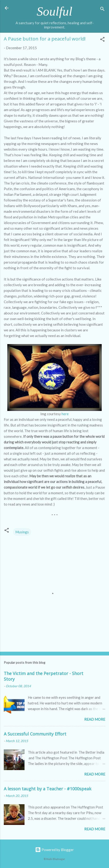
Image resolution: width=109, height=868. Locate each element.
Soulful (54, 11)
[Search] (102, 10)
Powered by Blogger (54, 850)
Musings (22, 532)
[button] (102, 40)
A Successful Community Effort (35, 734)
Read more (95, 719)
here (65, 414)
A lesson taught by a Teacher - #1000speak (48, 789)
